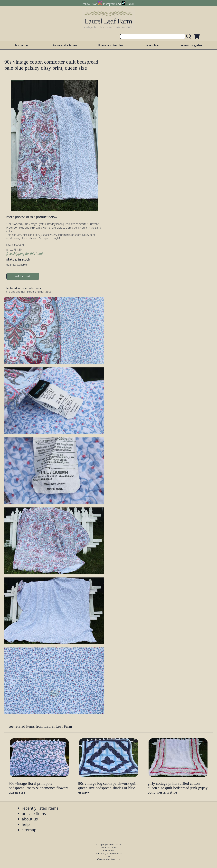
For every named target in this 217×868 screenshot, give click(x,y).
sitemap (29, 830)
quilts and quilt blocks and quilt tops (30, 292)
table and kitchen (65, 45)
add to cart (23, 276)
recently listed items (40, 808)
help (26, 824)
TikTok (130, 4)
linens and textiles (111, 45)
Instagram (109, 4)
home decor (23, 45)
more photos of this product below (32, 217)
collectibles (152, 45)
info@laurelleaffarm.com (109, 859)
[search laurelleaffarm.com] (189, 36)
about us (30, 819)
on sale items (34, 813)
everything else (191, 45)
